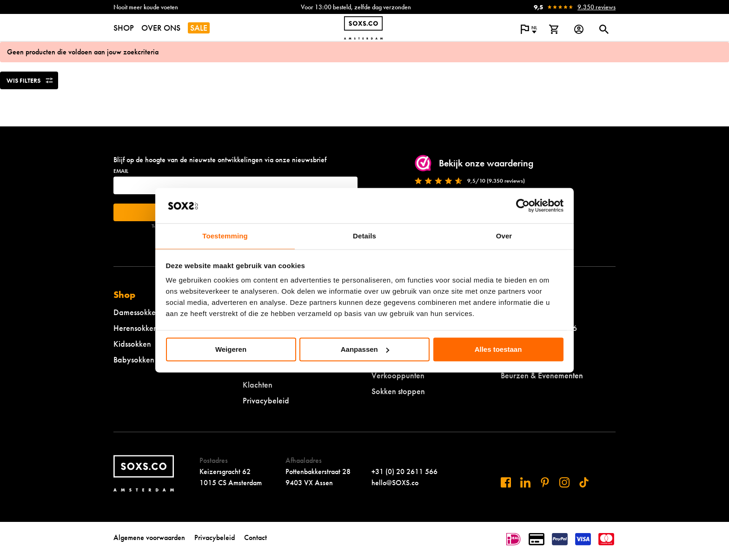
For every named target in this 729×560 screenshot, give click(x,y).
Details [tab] (364, 236)
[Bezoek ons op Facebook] (506, 482)
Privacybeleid (266, 400)
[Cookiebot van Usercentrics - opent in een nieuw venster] (523, 205)
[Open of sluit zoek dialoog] (604, 29)
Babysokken (134, 359)
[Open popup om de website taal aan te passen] (529, 29)
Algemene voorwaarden (149, 537)
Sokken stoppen (398, 391)
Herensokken (136, 328)
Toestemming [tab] (225, 236)
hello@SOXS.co (395, 483)
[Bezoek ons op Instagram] (564, 482)
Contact (255, 537)
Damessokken (137, 312)
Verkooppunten (398, 375)
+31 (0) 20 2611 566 (404, 471)
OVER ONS (161, 28)
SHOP (124, 28)
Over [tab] (504, 236)
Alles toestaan (498, 349)
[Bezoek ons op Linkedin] (525, 482)
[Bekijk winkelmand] (554, 29)
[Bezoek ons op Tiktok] (584, 482)
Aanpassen (365, 349)
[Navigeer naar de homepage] (363, 28)
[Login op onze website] (579, 29)
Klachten (258, 385)
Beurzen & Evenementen (542, 375)
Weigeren (231, 349)
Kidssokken (132, 344)
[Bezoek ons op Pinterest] (545, 482)
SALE (199, 28)
